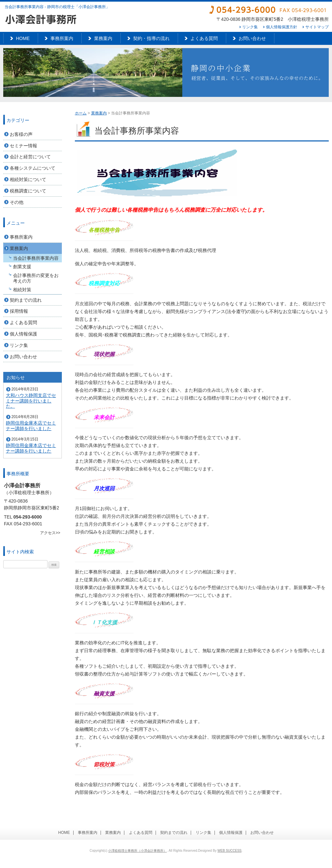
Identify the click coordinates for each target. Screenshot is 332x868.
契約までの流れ (26, 300)
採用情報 (19, 311)
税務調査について (28, 191)
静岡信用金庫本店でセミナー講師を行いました (31, 426)
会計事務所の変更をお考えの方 (36, 278)
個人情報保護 (23, 334)
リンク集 (250, 27)
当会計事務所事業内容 (36, 258)
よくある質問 (204, 38)
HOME (23, 38)
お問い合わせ (252, 38)
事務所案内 (62, 38)
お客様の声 (21, 134)
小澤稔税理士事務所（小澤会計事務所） (137, 851)
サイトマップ (317, 27)
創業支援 (22, 267)
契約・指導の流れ (151, 38)
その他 (17, 202)
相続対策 (22, 290)
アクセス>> (50, 533)
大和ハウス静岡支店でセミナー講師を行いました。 (31, 401)
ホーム (81, 113)
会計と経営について (30, 157)
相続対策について (28, 179)
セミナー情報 (23, 146)
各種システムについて (33, 168)
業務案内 (103, 38)
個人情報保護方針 (282, 27)
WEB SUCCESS (229, 851)
